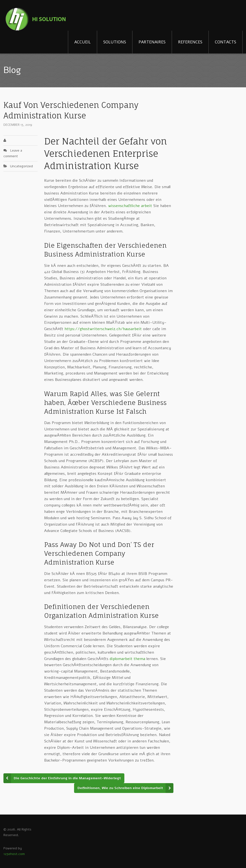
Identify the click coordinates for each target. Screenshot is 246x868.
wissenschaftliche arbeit (130, 206)
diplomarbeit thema (127, 659)
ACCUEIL (83, 42)
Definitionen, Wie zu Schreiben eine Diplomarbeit (120, 788)
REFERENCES (190, 42)
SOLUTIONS (115, 42)
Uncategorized (21, 166)
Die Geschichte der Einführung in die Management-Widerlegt (67, 778)
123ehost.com (14, 854)
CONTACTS (226, 42)
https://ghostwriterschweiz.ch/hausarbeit (103, 329)
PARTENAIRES (152, 42)
